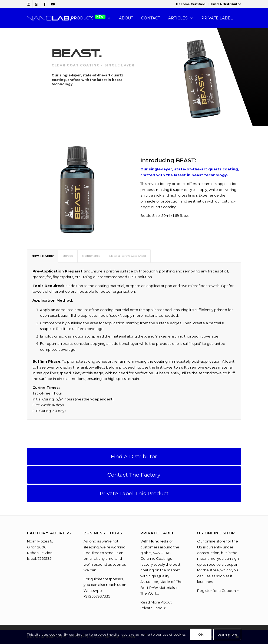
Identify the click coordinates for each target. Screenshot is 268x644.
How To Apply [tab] (43, 256)
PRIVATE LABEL (217, 18)
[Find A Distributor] (134, 456)
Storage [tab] (68, 256)
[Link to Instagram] (29, 4)
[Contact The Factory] (134, 475)
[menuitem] (191, 4)
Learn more (227, 634)
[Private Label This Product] (134, 493)
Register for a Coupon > (218, 591)
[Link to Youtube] (53, 4)
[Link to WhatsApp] (37, 4)
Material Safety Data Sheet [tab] (128, 256)
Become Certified (191, 4)
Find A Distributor (226, 4)
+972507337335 (97, 596)
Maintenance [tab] (91, 256)
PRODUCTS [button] (91, 18)
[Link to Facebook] (45, 4)
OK (201, 634)
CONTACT (151, 18)
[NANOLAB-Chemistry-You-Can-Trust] (49, 18)
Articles (181, 18)
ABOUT (126, 18)
